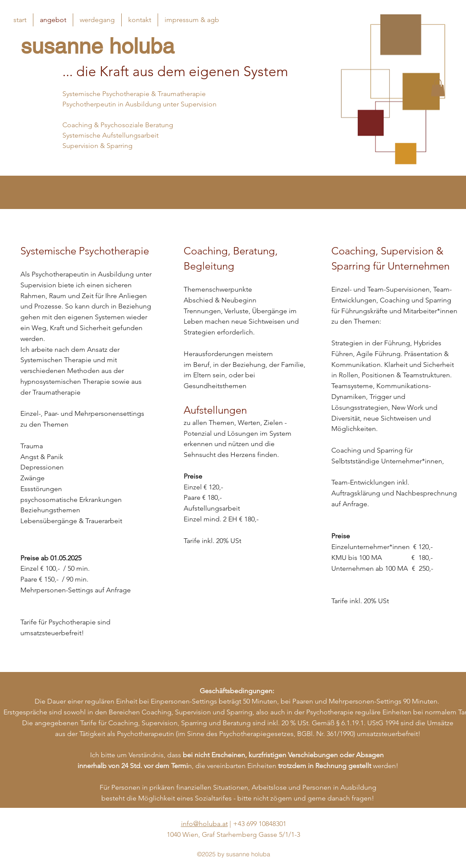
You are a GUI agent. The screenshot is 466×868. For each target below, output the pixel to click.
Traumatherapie (182, 94)
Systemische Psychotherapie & (110, 94)
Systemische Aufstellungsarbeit (110, 135)
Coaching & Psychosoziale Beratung (118, 125)
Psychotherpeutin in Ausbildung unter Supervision (139, 104)
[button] (438, 88)
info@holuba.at (204, 824)
